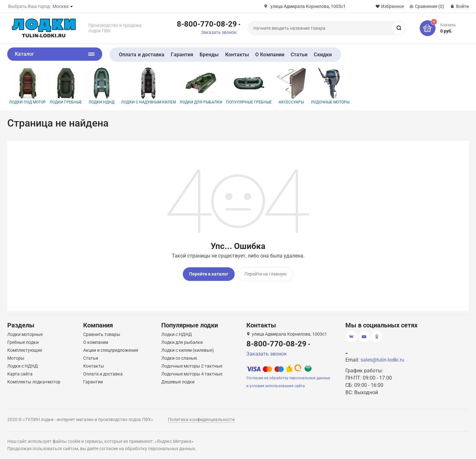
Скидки (323, 55)
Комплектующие (25, 349)
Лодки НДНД (102, 86)
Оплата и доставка (142, 55)
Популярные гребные (249, 86)
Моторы (16, 357)
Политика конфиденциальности (201, 418)
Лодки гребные (66, 86)
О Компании (270, 55)
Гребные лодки (23, 341)
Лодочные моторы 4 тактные (192, 373)
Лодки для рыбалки (201, 86)
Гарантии (93, 381)
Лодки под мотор (28, 86)
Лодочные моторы (330, 86)
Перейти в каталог (209, 274)
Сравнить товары (102, 333)
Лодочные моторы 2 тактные (192, 365)
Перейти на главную (266, 274)
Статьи (299, 55)
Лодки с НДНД (23, 365)
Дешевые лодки (178, 381)
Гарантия (182, 55)
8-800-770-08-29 (207, 24)
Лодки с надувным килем (148, 86)
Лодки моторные (25, 333)
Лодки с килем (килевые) (188, 349)
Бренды (209, 55)
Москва (61, 6)
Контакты (237, 55)
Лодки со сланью (179, 357)
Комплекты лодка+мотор (34, 381)
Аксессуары (291, 86)
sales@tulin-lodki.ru (382, 359)
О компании (96, 341)
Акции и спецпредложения (111, 349)
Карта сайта (20, 373)
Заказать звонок (219, 32)
